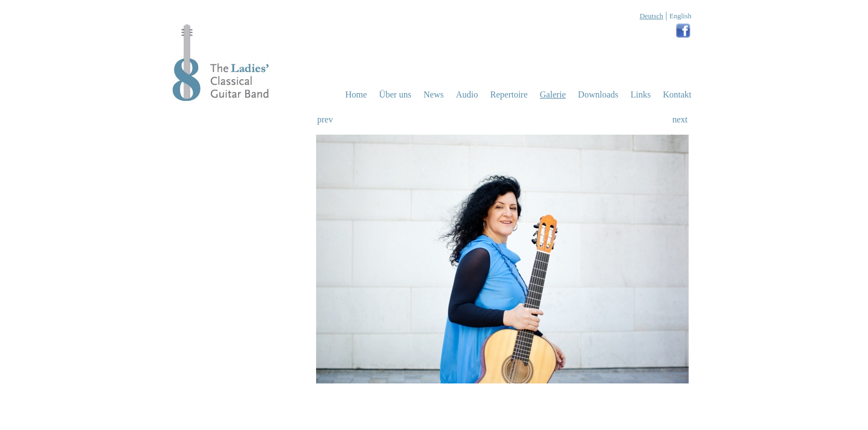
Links (640, 94)
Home (356, 94)
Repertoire (509, 94)
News (433, 94)
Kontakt (677, 94)
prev (325, 119)
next (680, 119)
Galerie (553, 94)
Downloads (598, 94)
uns (395, 94)
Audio (467, 94)
